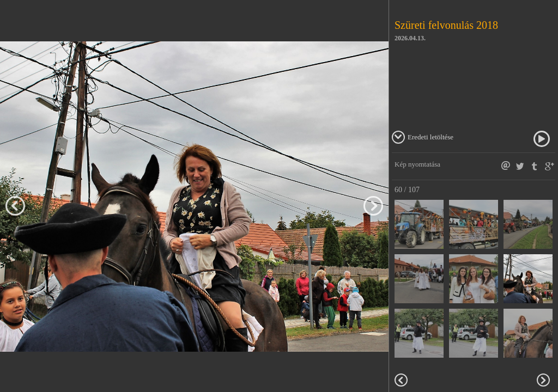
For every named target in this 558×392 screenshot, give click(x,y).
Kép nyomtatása (417, 164)
